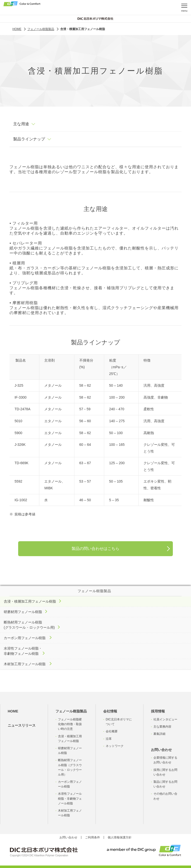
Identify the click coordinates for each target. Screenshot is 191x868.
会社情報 (110, 711)
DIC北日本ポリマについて (119, 722)
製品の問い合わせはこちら (95, 549)
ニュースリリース (22, 725)
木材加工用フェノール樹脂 (70, 813)
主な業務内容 (162, 727)
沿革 (109, 739)
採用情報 (158, 711)
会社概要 (112, 731)
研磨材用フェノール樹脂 (70, 751)
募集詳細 (159, 734)
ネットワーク (115, 746)
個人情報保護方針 (120, 837)
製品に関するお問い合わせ (165, 784)
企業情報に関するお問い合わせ (165, 760)
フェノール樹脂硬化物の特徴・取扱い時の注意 (70, 724)
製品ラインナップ (29, 139)
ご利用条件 (93, 837)
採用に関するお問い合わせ (165, 772)
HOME (13, 711)
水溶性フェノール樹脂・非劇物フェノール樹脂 (70, 798)
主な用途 (21, 124)
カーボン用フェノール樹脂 (70, 784)
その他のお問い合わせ (165, 796)
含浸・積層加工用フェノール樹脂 (70, 739)
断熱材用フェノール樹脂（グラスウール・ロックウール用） (70, 767)
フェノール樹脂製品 (71, 711)
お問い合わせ (161, 750)
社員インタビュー (165, 719)
